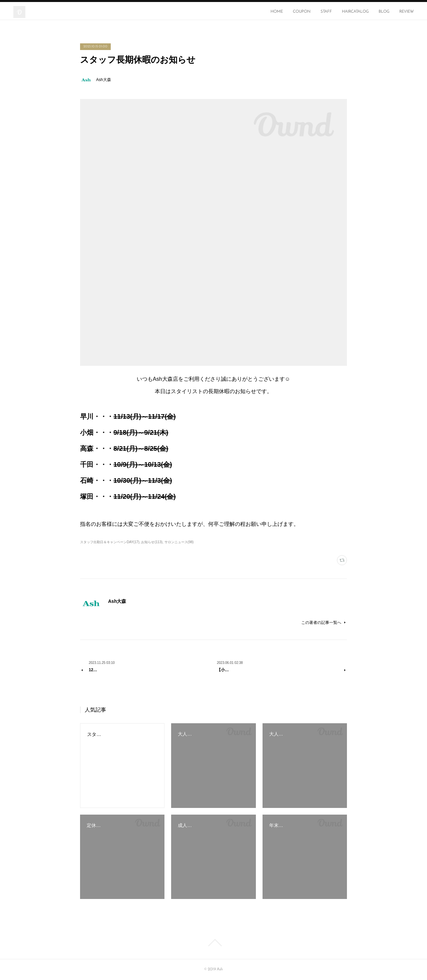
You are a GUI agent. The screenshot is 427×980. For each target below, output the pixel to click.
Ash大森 (104, 80)
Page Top (213, 943)
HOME (277, 12)
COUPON (302, 12)
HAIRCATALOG (355, 12)
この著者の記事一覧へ (324, 623)
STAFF (326, 12)
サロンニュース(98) (179, 542)
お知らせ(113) (152, 542)
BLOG (384, 12)
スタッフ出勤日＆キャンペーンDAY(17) (110, 542)
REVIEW (406, 12)
